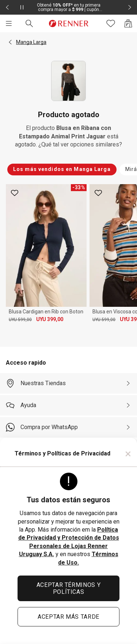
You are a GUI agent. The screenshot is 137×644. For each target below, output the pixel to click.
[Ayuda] (68, 405)
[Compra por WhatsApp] (68, 427)
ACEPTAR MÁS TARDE (68, 617)
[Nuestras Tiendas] (68, 383)
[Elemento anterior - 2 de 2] (7, 7)
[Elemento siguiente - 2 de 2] (130, 7)
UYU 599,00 (20, 320)
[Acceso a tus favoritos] (111, 23)
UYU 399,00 (50, 319)
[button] (10, 42)
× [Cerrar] (128, 454)
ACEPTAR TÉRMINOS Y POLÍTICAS (69, 588)
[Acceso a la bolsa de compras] (128, 23)
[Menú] (9, 23)
